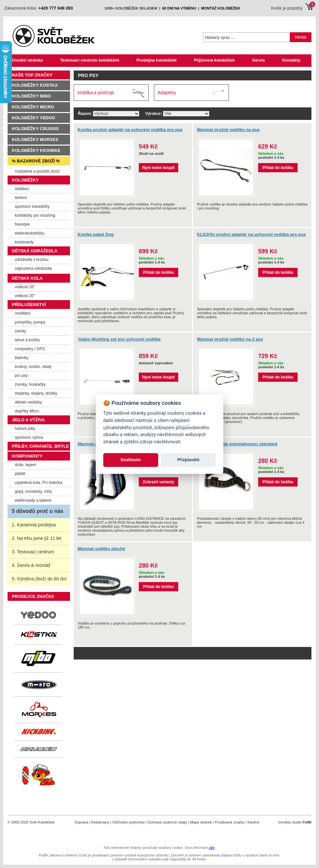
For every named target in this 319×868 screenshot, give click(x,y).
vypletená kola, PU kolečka (38, 483)
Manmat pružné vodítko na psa (228, 130)
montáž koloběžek (221, 8)
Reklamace (100, 822)
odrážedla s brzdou (32, 260)
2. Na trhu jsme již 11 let (37, 538)
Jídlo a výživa (28, 420)
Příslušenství (29, 305)
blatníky (22, 358)
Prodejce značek (33, 596)
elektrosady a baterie (33, 500)
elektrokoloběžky (29, 233)
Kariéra (253, 822)
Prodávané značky (230, 822)
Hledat (301, 37)
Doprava (82, 822)
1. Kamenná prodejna (34, 525)
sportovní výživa (29, 437)
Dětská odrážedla (35, 251)
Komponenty (27, 456)
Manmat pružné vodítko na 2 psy (230, 339)
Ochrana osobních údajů (167, 822)
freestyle (22, 224)
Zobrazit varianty (159, 482)
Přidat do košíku (278, 168)
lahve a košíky (27, 340)
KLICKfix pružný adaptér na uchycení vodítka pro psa (251, 234)
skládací (22, 189)
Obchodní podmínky (128, 822)
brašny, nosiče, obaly (33, 367)
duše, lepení (25, 465)
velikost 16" (25, 287)
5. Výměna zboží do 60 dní (39, 579)
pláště (20, 474)
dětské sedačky (28, 402)
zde (212, 848)
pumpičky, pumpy (30, 322)
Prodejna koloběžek (157, 60)
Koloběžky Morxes (35, 140)
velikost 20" (25, 296)
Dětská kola (27, 278)
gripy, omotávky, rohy (33, 491)
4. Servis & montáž (31, 565)
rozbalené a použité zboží (37, 171)
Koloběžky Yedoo (34, 118)
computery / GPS (30, 349)
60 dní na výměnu (179, 8)
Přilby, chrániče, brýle (40, 446)
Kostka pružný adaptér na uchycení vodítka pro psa (130, 130)
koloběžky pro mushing (35, 215)
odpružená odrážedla (33, 268)
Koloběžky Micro (33, 107)
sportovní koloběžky (32, 207)
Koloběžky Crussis (35, 129)
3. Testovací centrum (33, 552)
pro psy (21, 376)
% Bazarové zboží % (36, 161)
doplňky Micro (27, 411)
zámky (21, 331)
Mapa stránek (201, 822)
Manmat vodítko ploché (101, 549)
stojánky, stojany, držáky (36, 393)
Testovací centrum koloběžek (89, 60)
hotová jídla (25, 429)
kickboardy (24, 242)
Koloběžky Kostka (35, 85)
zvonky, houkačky (30, 384)
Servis (258, 60)
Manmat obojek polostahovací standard (237, 444)
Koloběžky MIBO (31, 96)
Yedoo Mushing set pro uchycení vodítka (119, 339)
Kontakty (291, 60)
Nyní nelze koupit (159, 168)
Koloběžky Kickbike (36, 150)
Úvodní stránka (27, 60)
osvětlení (23, 313)
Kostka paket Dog (96, 234)
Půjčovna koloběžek (214, 60)
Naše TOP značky (32, 75)
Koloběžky (25, 180)
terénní (21, 198)
